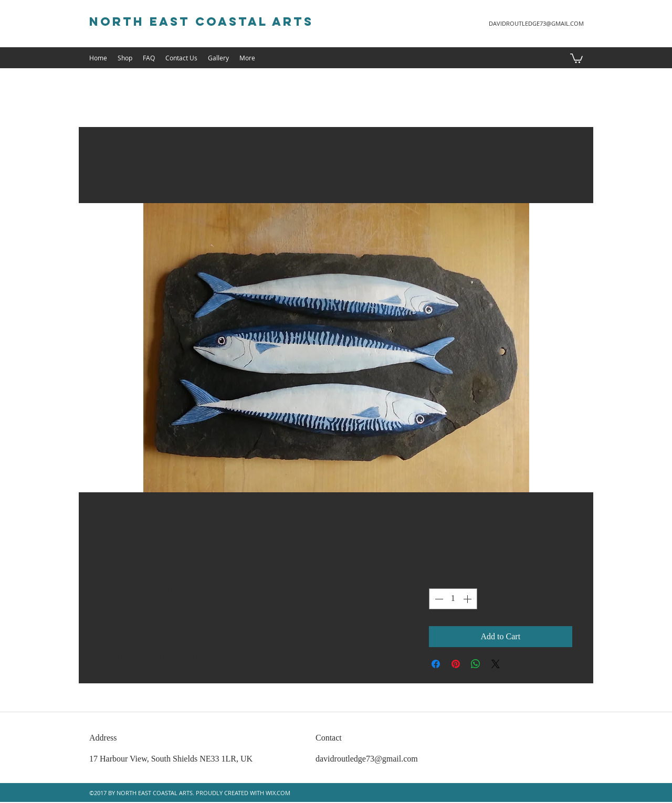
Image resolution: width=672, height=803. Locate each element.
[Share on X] (496, 664)
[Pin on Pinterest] (456, 664)
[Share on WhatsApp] (476, 664)
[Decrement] (438, 599)
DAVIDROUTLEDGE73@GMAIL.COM (536, 23)
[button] (576, 58)
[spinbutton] (453, 599)
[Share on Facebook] (436, 664)
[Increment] (468, 599)
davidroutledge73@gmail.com (367, 759)
